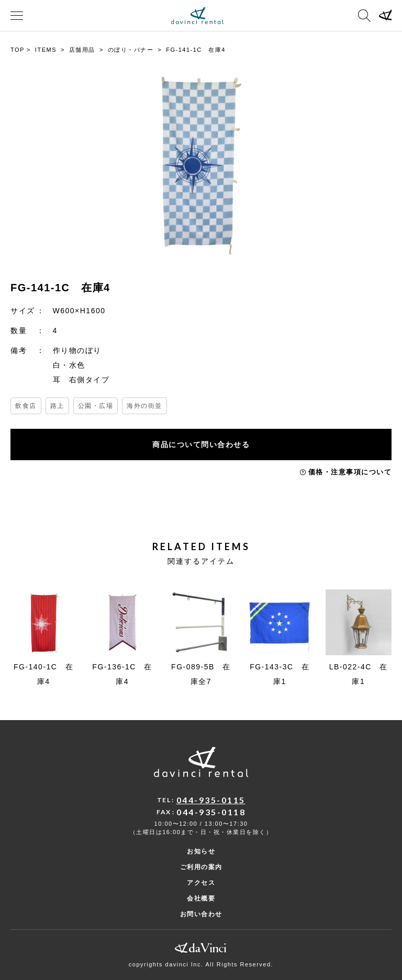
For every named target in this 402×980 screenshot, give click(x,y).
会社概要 (201, 898)
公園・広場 (96, 406)
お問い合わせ (201, 914)
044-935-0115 (211, 800)
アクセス (201, 883)
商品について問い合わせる (201, 445)
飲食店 (26, 406)
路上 (57, 406)
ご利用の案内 (201, 867)
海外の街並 (144, 406)
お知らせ (201, 851)
